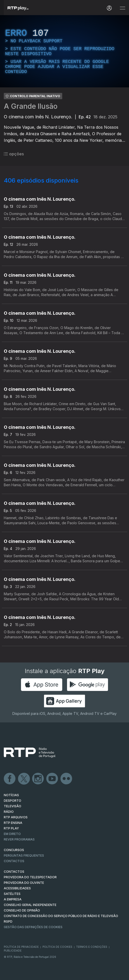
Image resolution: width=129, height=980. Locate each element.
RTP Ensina (13, 823)
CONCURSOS (14, 850)
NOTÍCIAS (11, 795)
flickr (67, 779)
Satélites (12, 894)
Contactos (14, 861)
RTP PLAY (11, 828)
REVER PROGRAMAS (19, 839)
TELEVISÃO (13, 806)
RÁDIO (9, 812)
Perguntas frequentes (24, 855)
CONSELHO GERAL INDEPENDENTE (30, 905)
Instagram (38, 779)
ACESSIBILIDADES (17, 888)
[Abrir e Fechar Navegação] (122, 8)
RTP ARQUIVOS (16, 817)
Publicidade (13, 951)
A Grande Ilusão (31, 106)
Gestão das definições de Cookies (33, 927)
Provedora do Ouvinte (24, 883)
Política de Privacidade (21, 947)
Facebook (10, 779)
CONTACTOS (14, 872)
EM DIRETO (12, 834)
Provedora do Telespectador (30, 877)
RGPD (8, 921)
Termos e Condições (92, 947)
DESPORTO (13, 801)
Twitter (24, 779)
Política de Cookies (57, 947)
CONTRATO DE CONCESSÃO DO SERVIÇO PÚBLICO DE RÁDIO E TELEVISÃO (61, 916)
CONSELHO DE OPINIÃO (22, 910)
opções (14, 154)
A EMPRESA (13, 899)
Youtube (52, 779)
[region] (64, 51)
